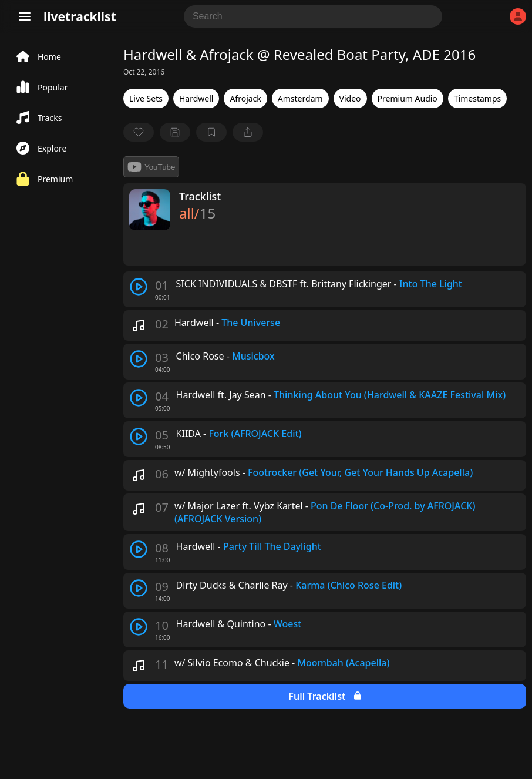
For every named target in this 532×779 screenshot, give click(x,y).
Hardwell (196, 98)
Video (350, 98)
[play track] (139, 287)
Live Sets (146, 98)
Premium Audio (408, 98)
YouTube (151, 167)
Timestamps (477, 98)
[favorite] (139, 132)
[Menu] (25, 16)
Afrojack (245, 98)
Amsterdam (300, 98)
